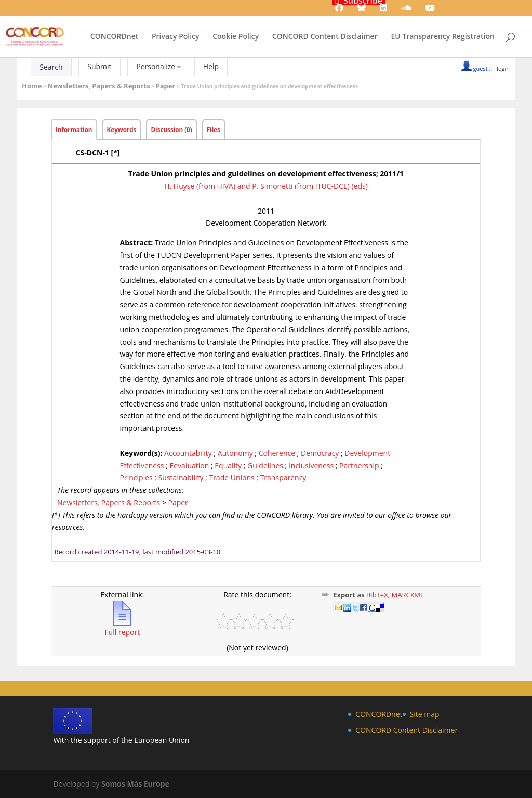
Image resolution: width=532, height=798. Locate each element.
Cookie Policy (236, 37)
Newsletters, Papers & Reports (98, 86)
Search (51, 67)
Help (211, 66)
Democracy (320, 453)
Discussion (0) (171, 130)
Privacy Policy (176, 37)
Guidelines (265, 466)
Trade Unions (231, 478)
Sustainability (181, 478)
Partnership (359, 466)
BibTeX (377, 595)
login (503, 68)
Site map (425, 714)
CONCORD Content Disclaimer (325, 37)
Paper (166, 86)
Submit (99, 66)
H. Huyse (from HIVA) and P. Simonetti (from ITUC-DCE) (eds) (266, 186)
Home (32, 86)
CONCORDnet (114, 37)
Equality (228, 466)
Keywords (122, 130)
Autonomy (235, 453)
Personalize (156, 66)
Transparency (283, 478)
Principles (136, 478)
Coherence (277, 453)
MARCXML (408, 595)
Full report (122, 627)
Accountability (188, 453)
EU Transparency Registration (443, 37)
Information (74, 130)
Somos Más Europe (135, 784)
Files (214, 130)
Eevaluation (189, 466)
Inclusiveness (311, 466)
